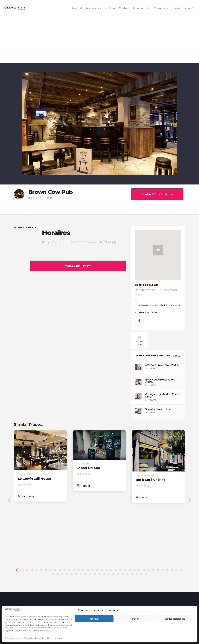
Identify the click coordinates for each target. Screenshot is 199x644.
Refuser (135, 619)
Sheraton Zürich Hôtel (158, 409)
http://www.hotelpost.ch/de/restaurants (157, 305)
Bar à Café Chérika (150, 480)
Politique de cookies (13, 638)
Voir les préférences (175, 619)
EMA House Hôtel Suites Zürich (160, 381)
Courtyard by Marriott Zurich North (162, 396)
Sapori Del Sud (88, 468)
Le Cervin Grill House (34, 479)
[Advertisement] (99, 40)
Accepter (94, 619)
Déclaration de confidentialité (37, 638)
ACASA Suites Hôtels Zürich (162, 365)
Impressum (57, 638)
